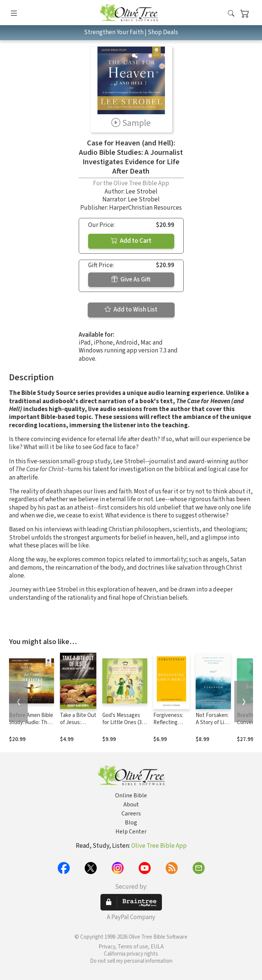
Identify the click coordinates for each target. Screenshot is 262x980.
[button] (231, 14)
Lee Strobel (141, 192)
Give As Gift (131, 280)
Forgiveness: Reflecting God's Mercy (168, 722)
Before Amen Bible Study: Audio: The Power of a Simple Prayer (31, 726)
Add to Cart (131, 241)
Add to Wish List (131, 310)
